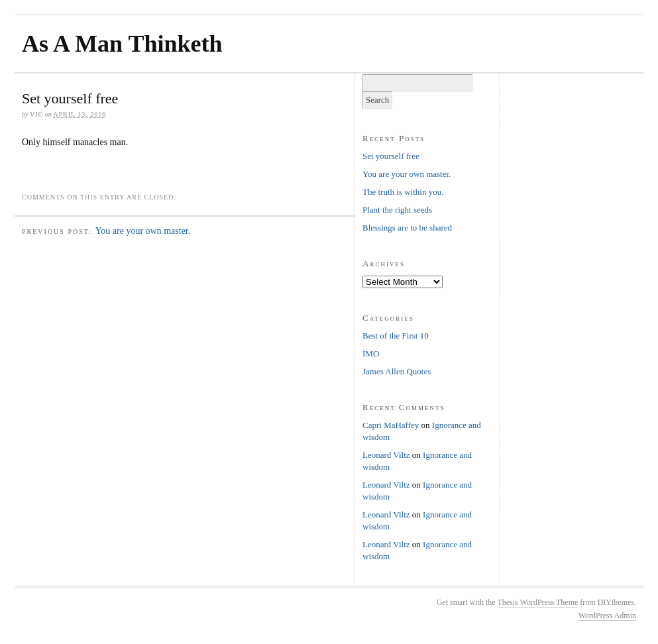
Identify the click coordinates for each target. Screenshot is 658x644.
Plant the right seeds (397, 210)
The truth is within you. (403, 192)
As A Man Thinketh (122, 44)
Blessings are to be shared (407, 228)
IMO (371, 353)
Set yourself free (391, 156)
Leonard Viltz (386, 455)
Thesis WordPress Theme (537, 602)
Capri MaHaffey (391, 425)
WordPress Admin (607, 616)
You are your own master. (143, 231)
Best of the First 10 (396, 336)
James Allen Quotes (397, 371)
